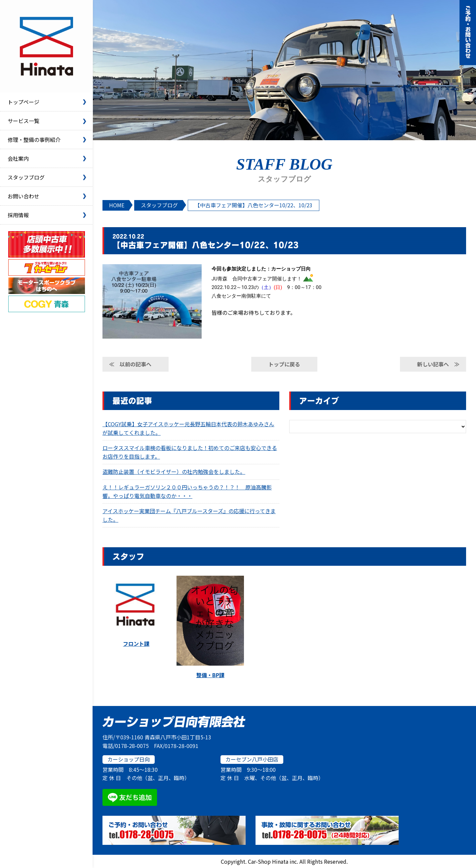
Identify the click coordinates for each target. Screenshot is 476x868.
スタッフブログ (26, 177)
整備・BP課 (210, 675)
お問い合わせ (23, 196)
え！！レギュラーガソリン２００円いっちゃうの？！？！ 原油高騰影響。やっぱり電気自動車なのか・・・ (187, 491)
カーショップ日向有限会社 (46, 46)
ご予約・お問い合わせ (468, 33)
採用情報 (18, 215)
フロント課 (136, 643)
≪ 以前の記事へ (130, 364)
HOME (117, 205)
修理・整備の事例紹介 (34, 140)
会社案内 (18, 158)
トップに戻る (284, 364)
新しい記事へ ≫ (438, 364)
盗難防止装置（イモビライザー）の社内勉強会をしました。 (174, 472)
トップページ (23, 102)
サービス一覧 (23, 121)
